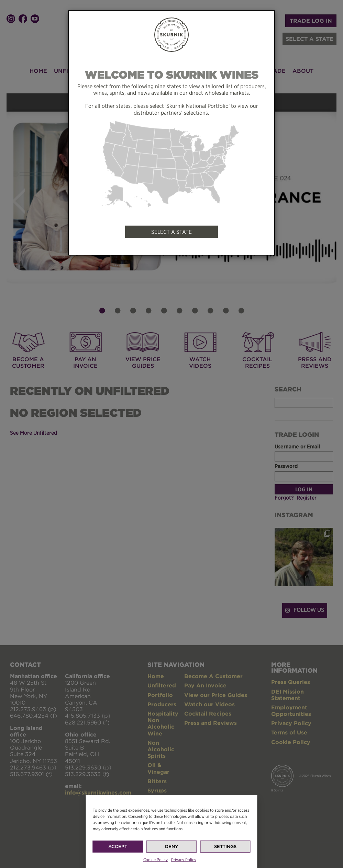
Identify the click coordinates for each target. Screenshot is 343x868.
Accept (118, 862)
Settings (225, 862)
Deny (171, 862)
